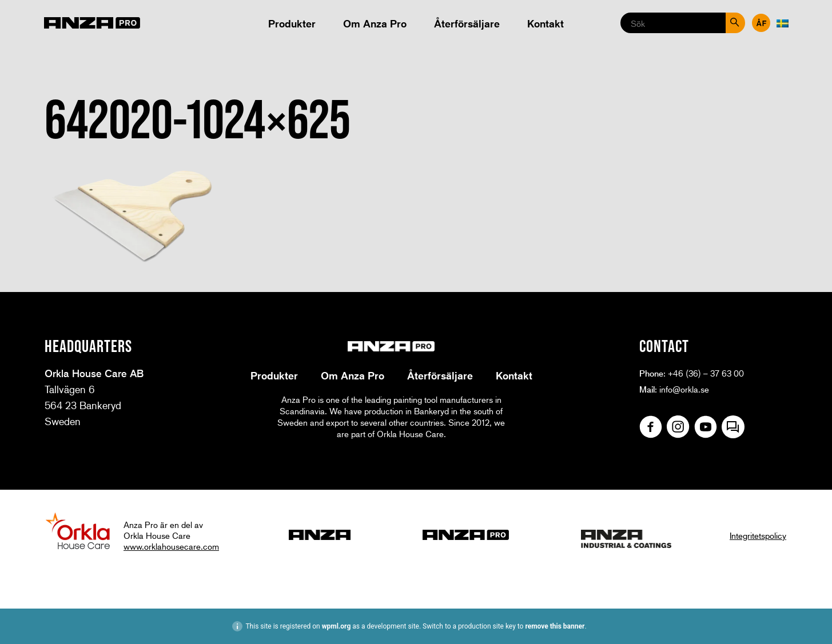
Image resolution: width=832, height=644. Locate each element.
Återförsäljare (467, 23)
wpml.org (337, 626)
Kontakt (546, 23)
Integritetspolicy (758, 535)
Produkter (292, 23)
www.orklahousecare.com (171, 546)
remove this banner (555, 626)
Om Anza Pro (375, 23)
